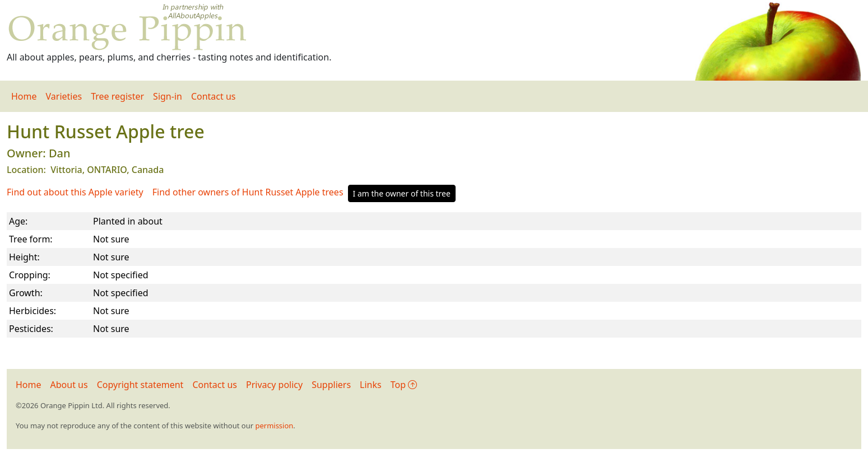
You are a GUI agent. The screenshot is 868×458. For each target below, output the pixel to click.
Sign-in (168, 96)
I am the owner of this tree (402, 193)
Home (24, 96)
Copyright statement (140, 385)
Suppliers (331, 385)
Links (371, 385)
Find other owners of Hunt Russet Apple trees (248, 192)
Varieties (64, 96)
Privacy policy (274, 385)
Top (404, 385)
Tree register (117, 96)
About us (69, 385)
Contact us (213, 96)
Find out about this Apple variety (75, 192)
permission (274, 426)
